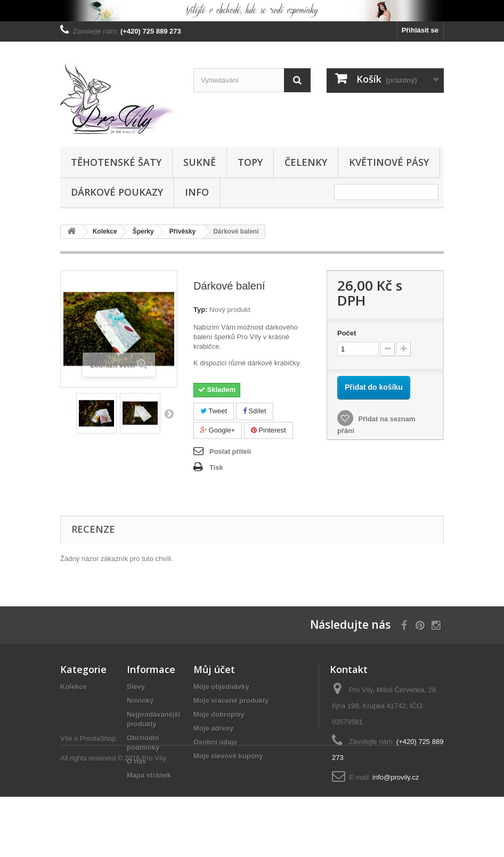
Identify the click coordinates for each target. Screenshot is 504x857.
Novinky (140, 700)
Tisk (216, 467)
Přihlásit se (420, 30)
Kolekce (74, 687)
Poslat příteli (230, 451)
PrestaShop (98, 799)
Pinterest (269, 430)
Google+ (218, 430)
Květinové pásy (389, 162)
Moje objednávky (221, 687)
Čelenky (306, 162)
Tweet (214, 411)
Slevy (136, 687)
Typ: (200, 310)
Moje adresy (213, 728)
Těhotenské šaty (116, 162)
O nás (136, 761)
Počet (347, 333)
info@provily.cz (396, 777)
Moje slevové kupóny (228, 756)
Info (197, 192)
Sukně (200, 162)
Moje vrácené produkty (231, 700)
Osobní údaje (215, 742)
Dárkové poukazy (117, 192)
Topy (250, 162)
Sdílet (255, 411)
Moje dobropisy (219, 714)
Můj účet (214, 669)
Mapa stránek (149, 775)
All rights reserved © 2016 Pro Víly (113, 818)
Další (169, 413)
